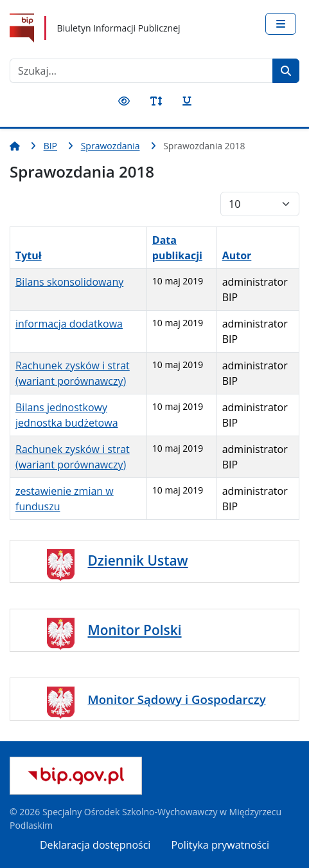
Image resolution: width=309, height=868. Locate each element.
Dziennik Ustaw (138, 560)
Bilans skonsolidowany (69, 282)
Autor (237, 255)
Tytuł (29, 255)
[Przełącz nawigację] (281, 24)
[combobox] (141, 71)
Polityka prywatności (220, 845)
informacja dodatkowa (69, 324)
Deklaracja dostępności (95, 845)
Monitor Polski (135, 630)
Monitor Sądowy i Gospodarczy (177, 699)
